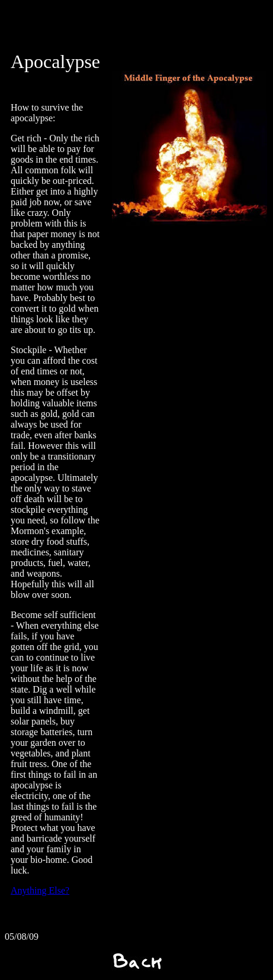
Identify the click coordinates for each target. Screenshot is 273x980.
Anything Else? (40, 890)
